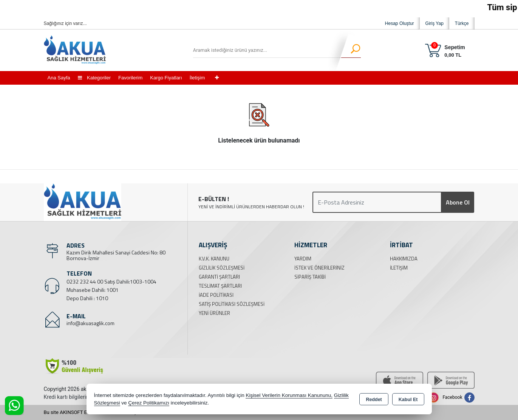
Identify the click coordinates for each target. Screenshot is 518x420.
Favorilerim (130, 78)
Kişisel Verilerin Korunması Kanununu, (289, 395)
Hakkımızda (404, 259)
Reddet (374, 400)
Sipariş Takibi (310, 277)
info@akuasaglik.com (90, 323)
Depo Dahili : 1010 (87, 298)
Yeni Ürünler (214, 313)
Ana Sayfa (59, 78)
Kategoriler (94, 78)
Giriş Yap (435, 23)
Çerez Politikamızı (149, 403)
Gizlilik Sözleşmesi (222, 268)
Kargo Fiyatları (166, 78)
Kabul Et (408, 400)
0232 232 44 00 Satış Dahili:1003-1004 (111, 281)
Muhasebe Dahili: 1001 (93, 290)
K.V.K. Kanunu (214, 259)
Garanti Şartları (219, 277)
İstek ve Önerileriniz (319, 268)
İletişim (197, 78)
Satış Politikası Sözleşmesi (232, 304)
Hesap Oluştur (400, 23)
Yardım (303, 259)
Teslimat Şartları (220, 286)
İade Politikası (216, 295)
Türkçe (462, 23)
